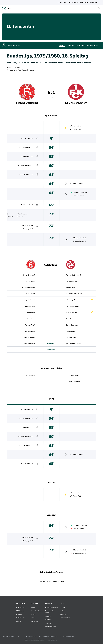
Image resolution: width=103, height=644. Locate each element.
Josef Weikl (31, 313)
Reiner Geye (71, 331)
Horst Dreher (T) (29, 275)
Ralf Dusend (25, 138)
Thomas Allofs (24, 147)
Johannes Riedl (79, 193)
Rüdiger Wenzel (24, 165)
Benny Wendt (78, 184)
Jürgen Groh (71, 287)
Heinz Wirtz (26, 226)
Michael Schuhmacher (74, 294)
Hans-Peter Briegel (73, 281)
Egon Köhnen (30, 300)
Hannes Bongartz (80, 241)
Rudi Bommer (25, 156)
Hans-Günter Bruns (28, 287)
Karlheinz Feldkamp (73, 343)
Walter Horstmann (29, 70)
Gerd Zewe (31, 319)
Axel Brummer (79, 196)
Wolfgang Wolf (76, 129)
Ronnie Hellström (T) (74, 275)
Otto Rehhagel (30, 343)
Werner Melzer (75, 126)
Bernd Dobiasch (72, 325)
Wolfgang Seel (28, 229)
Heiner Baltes (30, 281)
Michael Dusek (79, 238)
